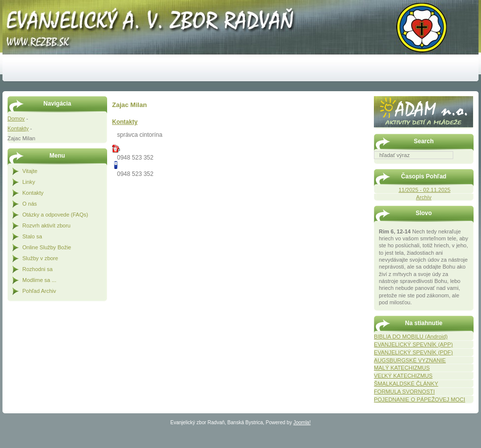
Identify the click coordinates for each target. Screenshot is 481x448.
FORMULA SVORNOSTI (404, 392)
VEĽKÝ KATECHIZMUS (403, 376)
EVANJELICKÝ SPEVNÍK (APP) (413, 344)
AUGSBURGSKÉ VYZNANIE (410, 360)
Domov (16, 118)
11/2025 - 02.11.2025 (425, 190)
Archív (424, 197)
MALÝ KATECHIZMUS (402, 368)
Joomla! (302, 422)
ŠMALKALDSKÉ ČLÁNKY (406, 384)
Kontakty (18, 128)
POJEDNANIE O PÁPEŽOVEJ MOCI (420, 399)
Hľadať (469, 166)
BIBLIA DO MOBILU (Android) (411, 336)
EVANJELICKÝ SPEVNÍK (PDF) (413, 352)
